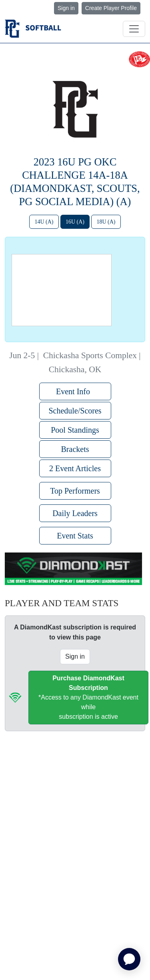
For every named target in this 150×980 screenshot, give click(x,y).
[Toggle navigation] (134, 29)
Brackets (75, 449)
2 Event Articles (75, 468)
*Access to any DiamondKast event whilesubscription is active (88, 697)
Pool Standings (75, 430)
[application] (129, 959)
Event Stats (75, 536)
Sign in (66, 8)
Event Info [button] (75, 391)
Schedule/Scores (75, 411)
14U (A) (44, 222)
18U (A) (106, 222)
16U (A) (75, 222)
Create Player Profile (111, 8)
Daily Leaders (75, 513)
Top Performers (75, 491)
